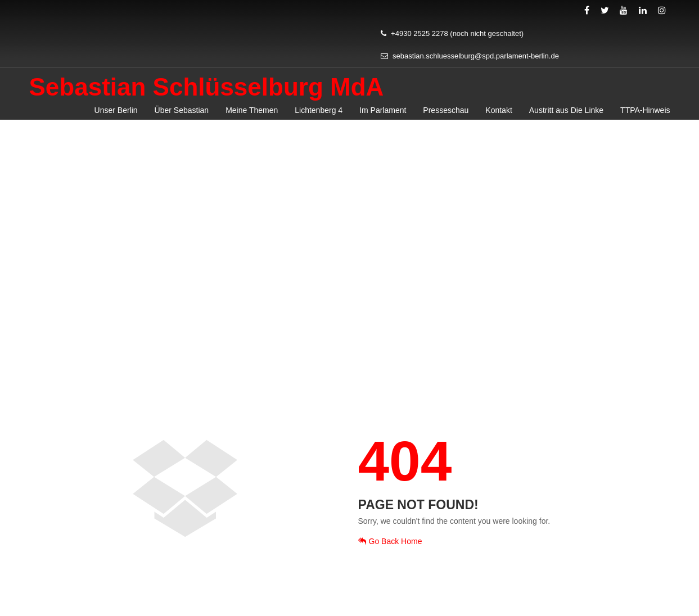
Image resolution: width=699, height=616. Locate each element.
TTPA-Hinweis (645, 110)
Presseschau (446, 110)
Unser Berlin (116, 110)
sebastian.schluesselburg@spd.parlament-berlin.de (470, 56)
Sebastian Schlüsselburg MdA (207, 87)
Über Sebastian (182, 110)
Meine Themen (252, 110)
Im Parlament (383, 110)
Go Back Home (390, 541)
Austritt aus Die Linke (566, 110)
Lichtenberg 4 (319, 110)
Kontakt (499, 110)
